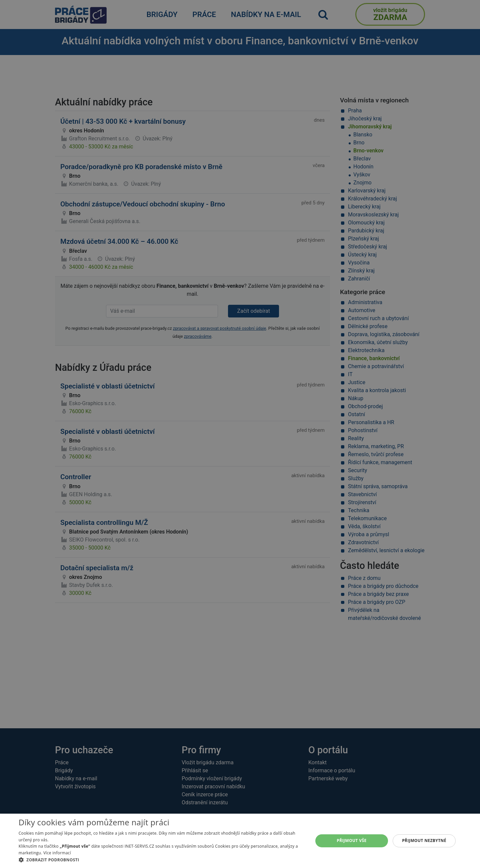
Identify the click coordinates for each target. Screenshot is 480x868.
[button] (161, 860)
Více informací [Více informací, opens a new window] (57, 853)
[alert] (240, 434)
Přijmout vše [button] (351, 840)
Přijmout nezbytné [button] (424, 840)
